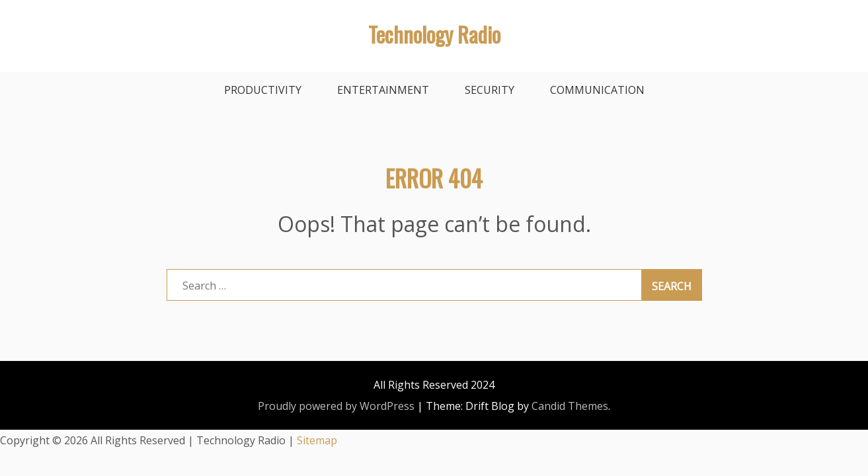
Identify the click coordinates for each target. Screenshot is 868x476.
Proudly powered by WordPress (336, 406)
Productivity (263, 90)
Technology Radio (434, 34)
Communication (597, 90)
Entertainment (383, 90)
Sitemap (317, 440)
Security (490, 90)
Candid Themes (570, 406)
